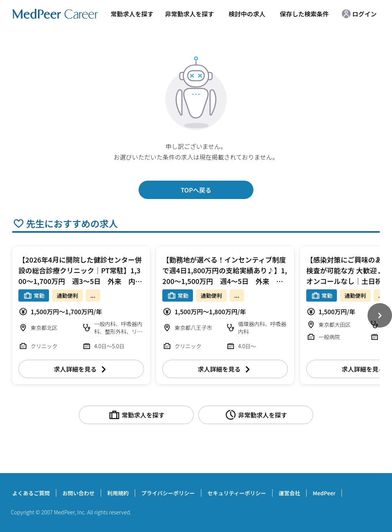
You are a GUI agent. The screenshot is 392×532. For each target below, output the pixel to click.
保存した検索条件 (304, 14)
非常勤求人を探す (189, 14)
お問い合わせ (78, 493)
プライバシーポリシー (168, 493)
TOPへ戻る (196, 190)
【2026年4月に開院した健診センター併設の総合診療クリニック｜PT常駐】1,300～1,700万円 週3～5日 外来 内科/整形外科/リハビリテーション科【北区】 (80, 281)
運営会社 (289, 493)
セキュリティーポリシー (237, 493)
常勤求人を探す (132, 14)
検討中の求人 (247, 14)
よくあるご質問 (31, 493)
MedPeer (324, 493)
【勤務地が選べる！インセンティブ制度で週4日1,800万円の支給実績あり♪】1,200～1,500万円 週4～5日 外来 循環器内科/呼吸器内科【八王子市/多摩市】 (225, 281)
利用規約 (118, 493)
